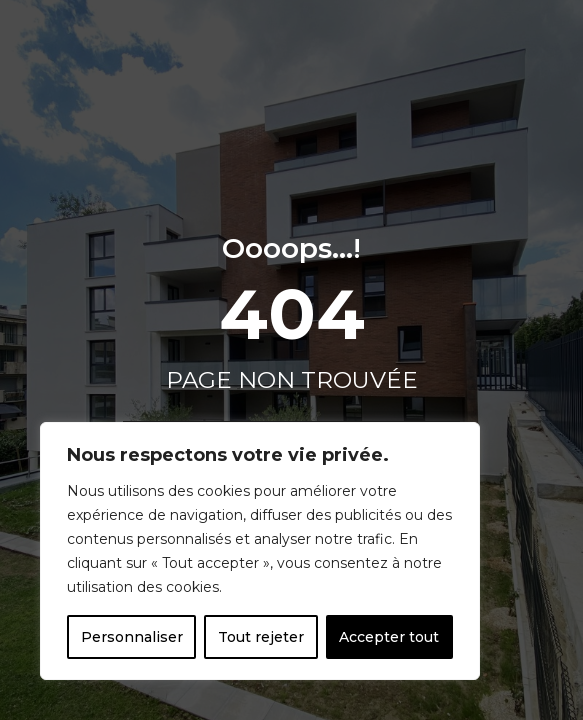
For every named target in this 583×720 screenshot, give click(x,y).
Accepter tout (389, 637)
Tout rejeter (261, 637)
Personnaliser (132, 637)
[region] (260, 551)
